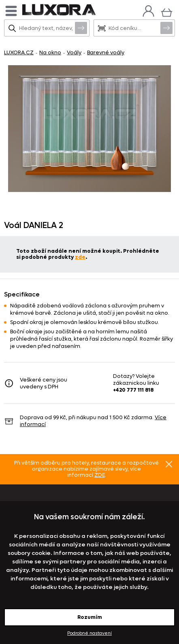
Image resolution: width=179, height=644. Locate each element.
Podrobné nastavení (89, 633)
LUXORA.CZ (19, 52)
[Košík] (167, 12)
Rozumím (90, 617)
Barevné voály (106, 52)
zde (80, 257)
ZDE (100, 475)
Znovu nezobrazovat (169, 464)
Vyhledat (81, 28)
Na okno (50, 52)
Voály (74, 52)
